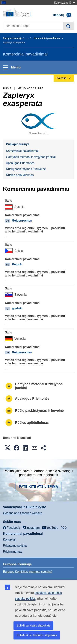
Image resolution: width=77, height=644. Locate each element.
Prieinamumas (13, 552)
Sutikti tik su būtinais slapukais (37, 635)
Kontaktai (9, 540)
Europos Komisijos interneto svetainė (28, 572)
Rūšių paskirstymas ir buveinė (26, 169)
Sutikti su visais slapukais (33, 625)
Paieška (68, 26)
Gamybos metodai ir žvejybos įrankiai (31, 157)
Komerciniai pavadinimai (47, 38)
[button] (7, 448)
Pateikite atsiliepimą (38, 487)
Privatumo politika (15, 546)
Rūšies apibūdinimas (20, 175)
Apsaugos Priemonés (20, 163)
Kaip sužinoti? (65, 3)
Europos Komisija (13, 38)
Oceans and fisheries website (23, 513)
